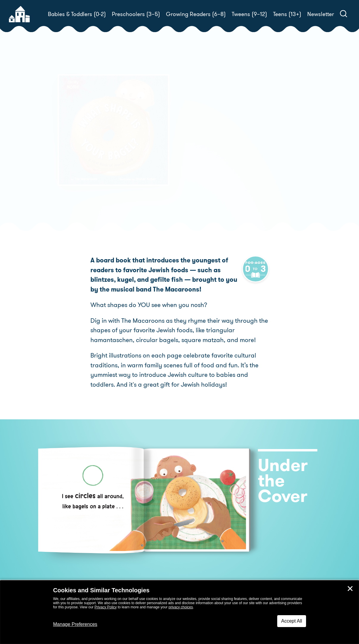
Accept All (291, 621)
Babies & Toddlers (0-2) (77, 14)
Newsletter (321, 14)
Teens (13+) (287, 14)
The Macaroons (225, 153)
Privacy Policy (106, 607)
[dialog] (179, 612)
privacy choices (181, 607)
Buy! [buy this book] (199, 180)
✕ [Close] (350, 589)
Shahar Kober (203, 160)
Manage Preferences (75, 624)
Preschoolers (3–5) (136, 14)
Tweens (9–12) (249, 14)
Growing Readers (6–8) (196, 14)
